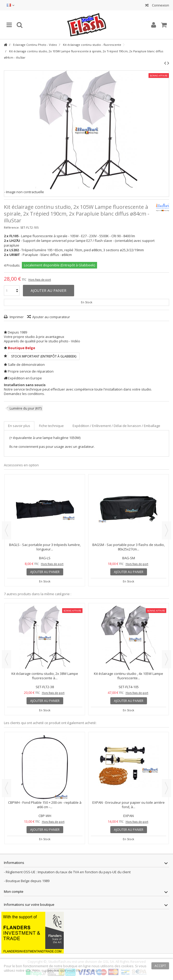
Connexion (160, 5)
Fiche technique (51, 426)
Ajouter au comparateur (51, 317)
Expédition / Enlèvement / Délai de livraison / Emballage (116, 426)
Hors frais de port (40, 280)
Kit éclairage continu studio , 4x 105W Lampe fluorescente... (129, 676)
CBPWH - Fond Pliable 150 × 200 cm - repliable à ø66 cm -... (45, 805)
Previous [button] (7, 530)
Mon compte (14, 891)
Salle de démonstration (26, 365)
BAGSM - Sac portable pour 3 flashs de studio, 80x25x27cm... (129, 547)
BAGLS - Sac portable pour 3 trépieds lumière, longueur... (45, 547)
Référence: (12, 227)
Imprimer (16, 317)
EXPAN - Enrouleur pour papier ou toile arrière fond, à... (129, 805)
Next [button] (166, 530)
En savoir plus (19, 426)
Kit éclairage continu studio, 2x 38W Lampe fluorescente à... (45, 676)
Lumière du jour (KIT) (26, 408)
